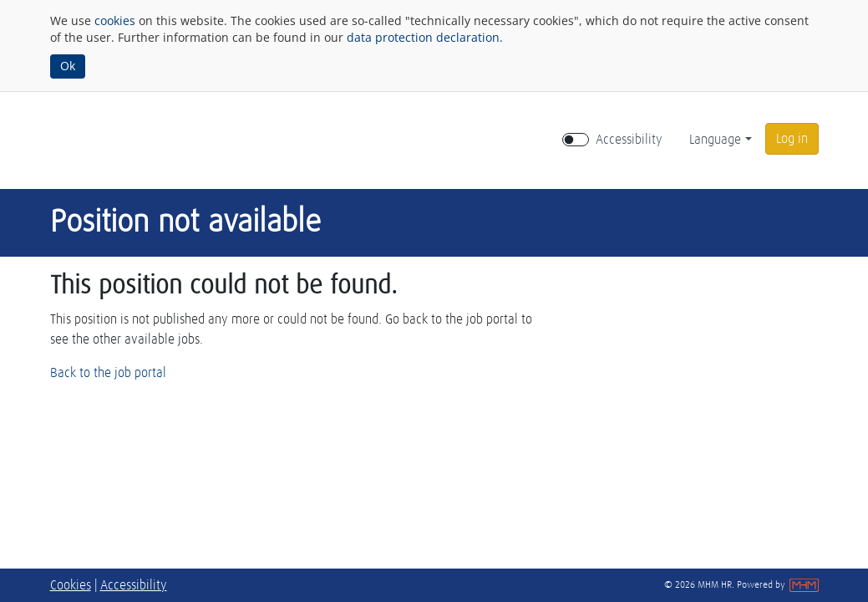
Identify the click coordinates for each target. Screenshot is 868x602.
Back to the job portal (108, 373)
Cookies (71, 585)
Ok (68, 66)
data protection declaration (423, 37)
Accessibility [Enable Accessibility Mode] (629, 140)
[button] (792, 139)
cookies (115, 20)
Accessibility (134, 585)
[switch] (576, 140)
